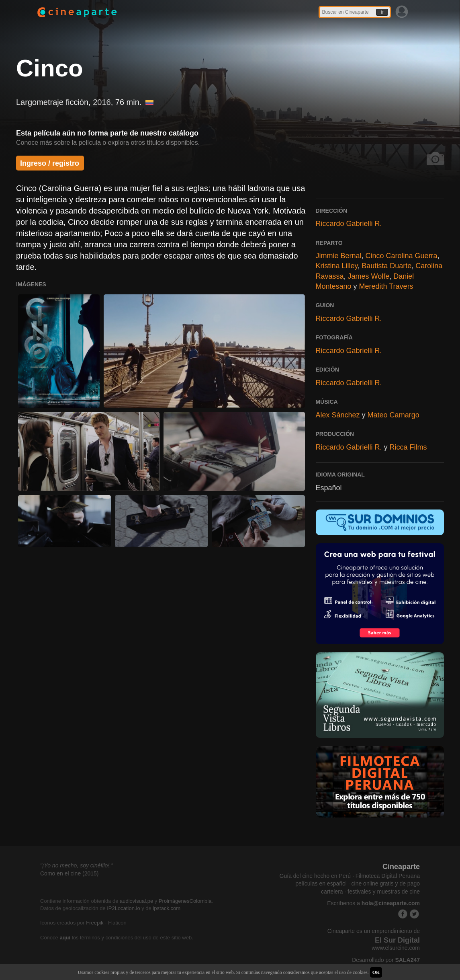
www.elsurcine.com (396, 948)
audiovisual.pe (136, 901)
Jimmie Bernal (339, 256)
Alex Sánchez (338, 415)
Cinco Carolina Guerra (402, 256)
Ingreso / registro (50, 163)
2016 (102, 102)
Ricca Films (408, 447)
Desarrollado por (386, 960)
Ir (382, 12)
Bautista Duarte (386, 266)
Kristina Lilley (337, 266)
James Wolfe (369, 276)
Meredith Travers (386, 286)
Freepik (95, 923)
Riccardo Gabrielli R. (349, 224)
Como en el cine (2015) (70, 873)
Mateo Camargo (394, 415)
